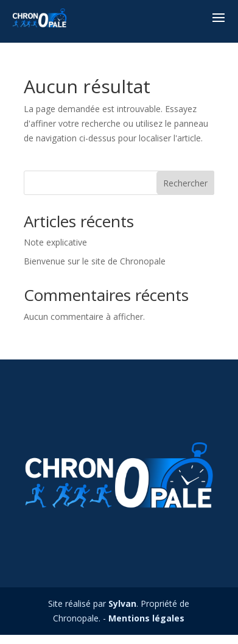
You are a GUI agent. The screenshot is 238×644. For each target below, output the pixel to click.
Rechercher (185, 183)
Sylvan (122, 603)
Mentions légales (146, 618)
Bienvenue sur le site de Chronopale (95, 261)
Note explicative (55, 242)
